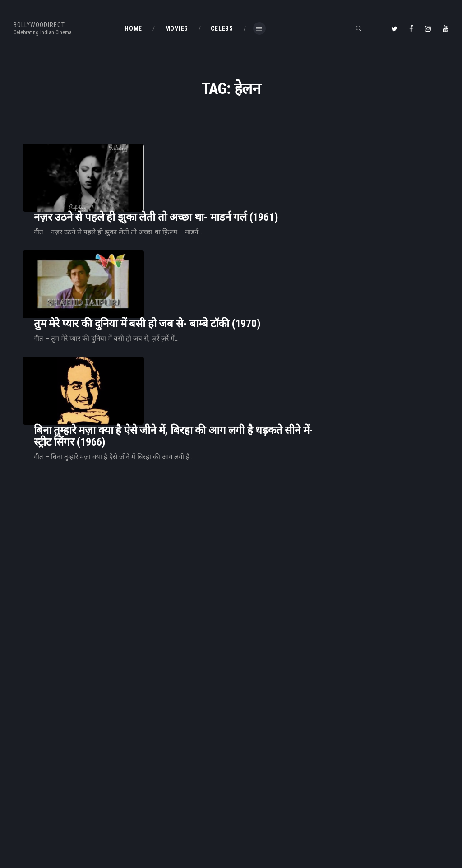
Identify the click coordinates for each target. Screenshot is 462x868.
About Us (138, 822)
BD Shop (249, 807)
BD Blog (136, 807)
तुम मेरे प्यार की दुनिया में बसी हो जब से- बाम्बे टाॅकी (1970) (260, 244)
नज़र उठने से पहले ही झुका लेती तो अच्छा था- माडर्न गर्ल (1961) (269, 169)
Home (134, 792)
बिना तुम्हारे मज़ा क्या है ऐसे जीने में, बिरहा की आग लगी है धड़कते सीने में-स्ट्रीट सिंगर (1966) (286, 321)
